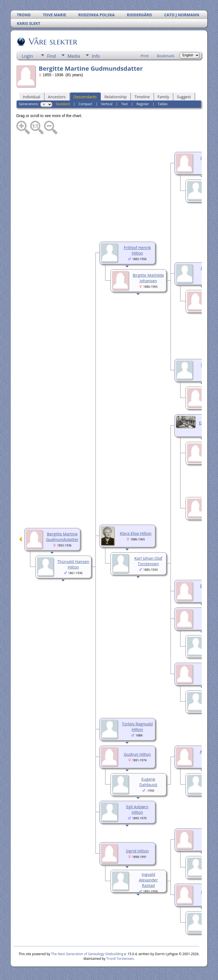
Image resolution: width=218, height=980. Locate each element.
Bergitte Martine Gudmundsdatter (62, 537)
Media (74, 56)
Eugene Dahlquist (148, 782)
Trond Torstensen (120, 959)
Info (96, 56)
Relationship (115, 97)
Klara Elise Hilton (136, 533)
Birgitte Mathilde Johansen (148, 278)
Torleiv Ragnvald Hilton (137, 727)
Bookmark (166, 56)
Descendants (85, 97)
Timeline (142, 97)
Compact (86, 104)
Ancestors (57, 97)
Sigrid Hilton (137, 851)
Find (51, 56)
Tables (163, 104)
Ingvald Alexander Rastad (148, 880)
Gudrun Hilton (137, 754)
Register (143, 104)
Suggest (184, 97)
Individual (31, 97)
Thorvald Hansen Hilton (73, 564)
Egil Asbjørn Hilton (137, 809)
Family (163, 97)
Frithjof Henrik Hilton (137, 250)
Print (145, 56)
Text (124, 104)
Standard (63, 104)
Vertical (107, 104)
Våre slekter (53, 41)
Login (27, 56)
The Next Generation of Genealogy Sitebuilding (87, 954)
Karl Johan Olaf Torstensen (148, 561)
